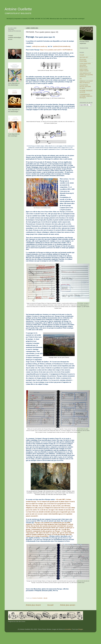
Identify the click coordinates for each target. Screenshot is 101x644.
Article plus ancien (68, 605)
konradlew (68, 629)
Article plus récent (33, 605)
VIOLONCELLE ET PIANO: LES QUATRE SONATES (86, 75)
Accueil (50, 605)
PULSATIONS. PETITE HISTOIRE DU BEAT (85, 87)
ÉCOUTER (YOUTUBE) (83, 60)
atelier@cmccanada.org (40, 46)
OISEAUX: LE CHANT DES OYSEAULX (86, 82)
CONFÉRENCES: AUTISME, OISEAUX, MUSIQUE (86, 96)
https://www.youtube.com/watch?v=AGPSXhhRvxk (56, 50)
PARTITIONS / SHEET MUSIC (84, 70)
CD (81, 79)
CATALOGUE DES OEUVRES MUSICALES (85, 65)
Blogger (81, 629)
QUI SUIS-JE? (84, 57)
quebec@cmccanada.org (62, 46)
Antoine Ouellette (18, 9)
